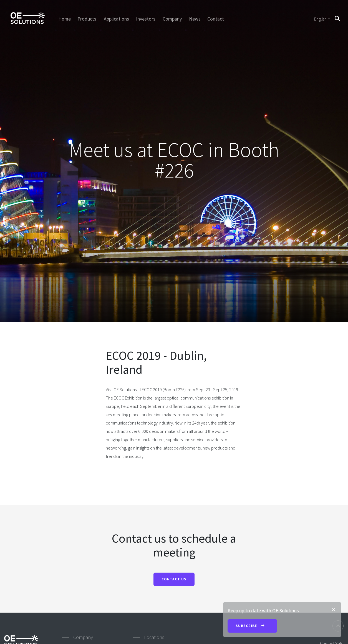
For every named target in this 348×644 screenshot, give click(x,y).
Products (87, 19)
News (195, 19)
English (320, 19)
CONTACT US (174, 579)
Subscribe (252, 626)
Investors (146, 19)
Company (172, 19)
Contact (216, 19)
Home (64, 19)
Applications (116, 19)
